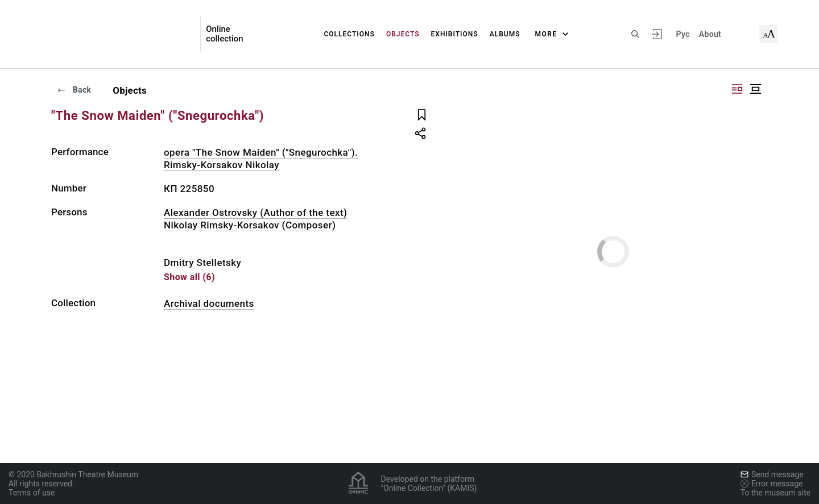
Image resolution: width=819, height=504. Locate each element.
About (710, 34)
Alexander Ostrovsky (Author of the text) (255, 213)
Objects (403, 34)
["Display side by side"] (737, 89)
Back (74, 90)
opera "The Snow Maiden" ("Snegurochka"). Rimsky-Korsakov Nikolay (261, 159)
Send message (772, 474)
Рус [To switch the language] (682, 34)
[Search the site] (635, 34)
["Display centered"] (755, 89)
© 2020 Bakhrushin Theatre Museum (73, 474)
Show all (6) (189, 277)
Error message (772, 484)
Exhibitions (455, 34)
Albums (505, 34)
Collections (349, 34)
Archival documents (209, 303)
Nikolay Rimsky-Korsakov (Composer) (250, 225)
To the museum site (775, 493)
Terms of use (32, 493)
